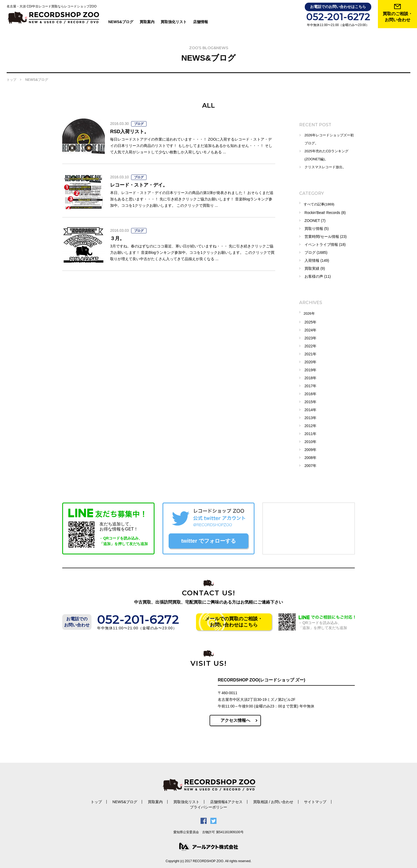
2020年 (310, 360)
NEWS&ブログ (121, 22)
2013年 (310, 416)
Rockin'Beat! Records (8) (325, 212)
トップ (11, 80)
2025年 (310, 320)
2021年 (310, 352)
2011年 (310, 432)
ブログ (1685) (316, 252)
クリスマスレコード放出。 (327, 167)
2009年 (310, 448)
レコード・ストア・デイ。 (142, 185)
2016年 (310, 392)
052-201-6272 (338, 17)
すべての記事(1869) (321, 204)
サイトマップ (287, 800)
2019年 (310, 368)
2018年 (310, 376)
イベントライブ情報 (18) (325, 244)
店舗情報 (201, 22)
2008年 (310, 456)
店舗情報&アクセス (201, 800)
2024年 (310, 328)
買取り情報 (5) (317, 228)
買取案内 (147, 22)
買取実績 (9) (315, 268)
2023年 (310, 336)
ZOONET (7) (315, 220)
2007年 (310, 464)
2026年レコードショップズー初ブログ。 (329, 139)
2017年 (310, 384)
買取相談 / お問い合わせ (247, 800)
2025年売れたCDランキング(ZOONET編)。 (328, 155)
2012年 (310, 424)
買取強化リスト (174, 22)
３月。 (118, 238)
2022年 (310, 344)
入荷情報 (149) (317, 260)
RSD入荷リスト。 (132, 131)
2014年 (310, 408)
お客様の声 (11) (318, 276)
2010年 (310, 440)
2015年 (310, 400)
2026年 (310, 312)
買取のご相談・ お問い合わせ (398, 17)
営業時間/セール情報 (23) (326, 236)
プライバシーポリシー (326, 800)
